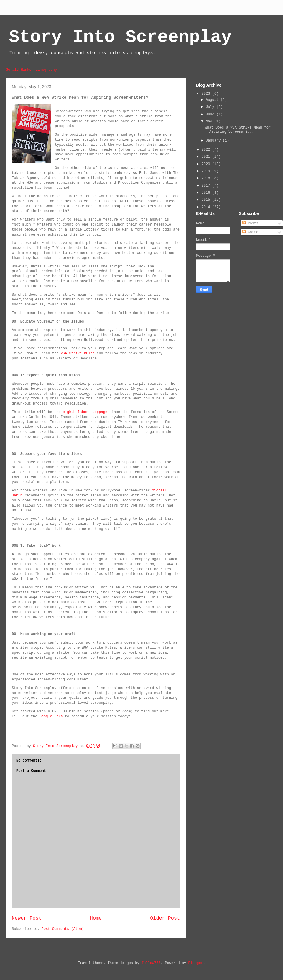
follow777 (151, 963)
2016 (207, 193)
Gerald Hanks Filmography (31, 70)
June (211, 114)
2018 (207, 178)
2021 (207, 157)
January (214, 141)
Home (96, 918)
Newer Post (27, 918)
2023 (207, 94)
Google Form (51, 716)
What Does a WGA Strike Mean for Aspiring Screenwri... (238, 130)
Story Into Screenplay (120, 37)
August (213, 100)
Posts (250, 223)
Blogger (195, 963)
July (211, 107)
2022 (207, 150)
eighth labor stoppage (85, 412)
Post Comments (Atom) (63, 929)
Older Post (165, 918)
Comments (253, 232)
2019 (207, 171)
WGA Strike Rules (78, 353)
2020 (207, 164)
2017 (207, 186)
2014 (207, 207)
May (210, 121)
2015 (207, 200)
